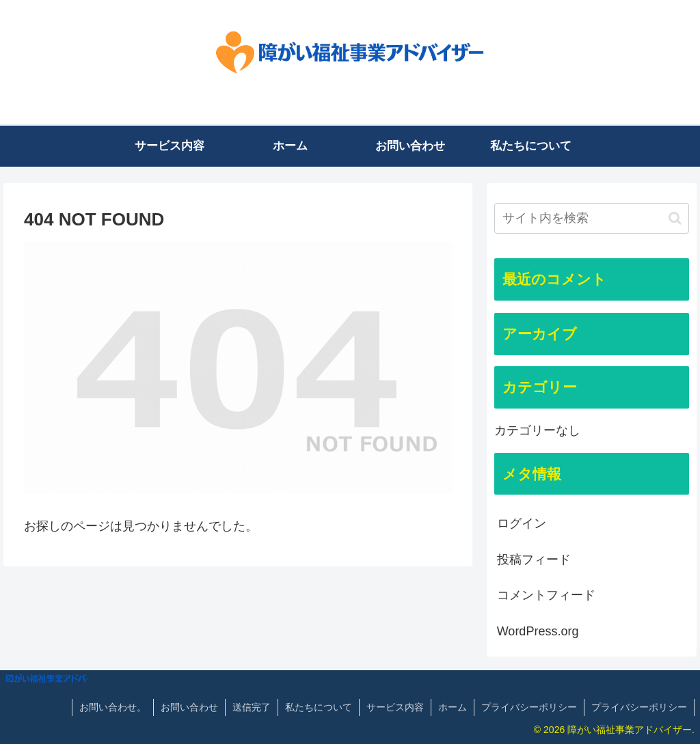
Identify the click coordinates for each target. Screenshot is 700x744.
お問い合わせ (189, 707)
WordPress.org (538, 631)
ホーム (453, 707)
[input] (592, 218)
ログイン (522, 523)
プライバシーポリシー (529, 707)
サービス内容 (395, 707)
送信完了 (252, 707)
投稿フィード (534, 560)
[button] (675, 218)
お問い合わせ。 (113, 707)
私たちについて (319, 707)
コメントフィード (546, 595)
